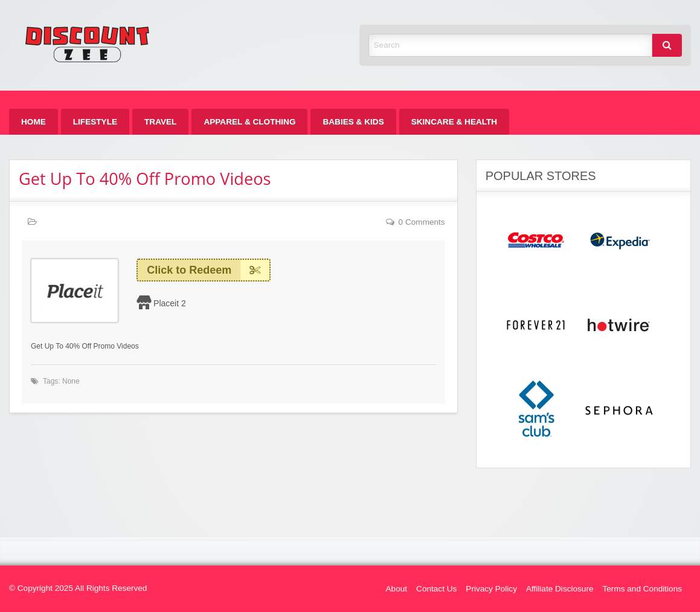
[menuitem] (34, 122)
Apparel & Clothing (249, 122)
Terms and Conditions (642, 589)
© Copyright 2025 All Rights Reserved (78, 588)
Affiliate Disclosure (560, 589)
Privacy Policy (491, 589)
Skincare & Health (454, 122)
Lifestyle (95, 122)
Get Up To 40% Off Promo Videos (145, 179)
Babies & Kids (353, 122)
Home (34, 122)
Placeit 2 (170, 303)
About (397, 589)
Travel (160, 122)
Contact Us (436, 589)
